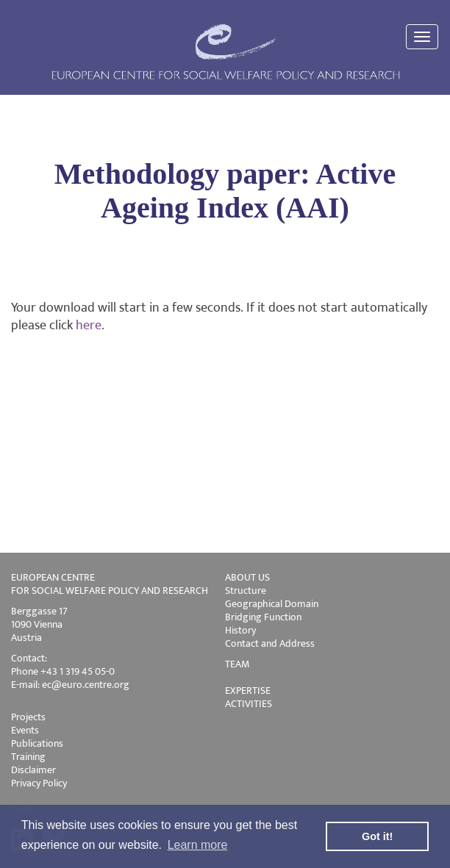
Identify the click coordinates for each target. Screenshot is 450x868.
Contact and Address (270, 643)
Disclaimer (33, 770)
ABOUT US (247, 577)
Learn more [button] (198, 845)
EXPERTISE (248, 691)
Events (25, 730)
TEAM (237, 664)
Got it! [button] (377, 836)
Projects (28, 717)
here (89, 326)
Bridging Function (263, 617)
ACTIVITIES (249, 704)
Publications (37, 743)
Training (28, 757)
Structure (246, 591)
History (240, 630)
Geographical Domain (272, 604)
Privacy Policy (39, 783)
